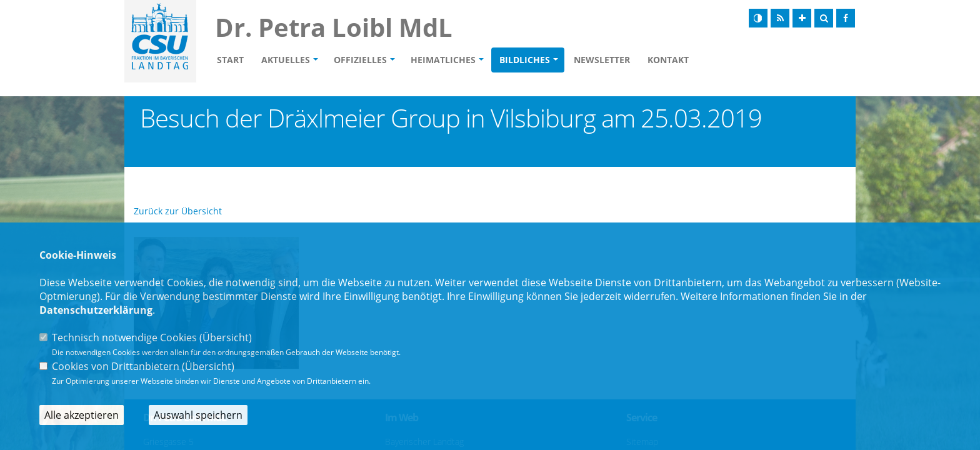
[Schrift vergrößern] (802, 18)
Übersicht (226, 337)
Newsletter (602, 60)
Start (230, 60)
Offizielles (360, 60)
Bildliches (525, 60)
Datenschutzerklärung (96, 310)
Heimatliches (443, 60)
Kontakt (668, 60)
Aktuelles (286, 60)
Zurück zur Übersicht (178, 211)
